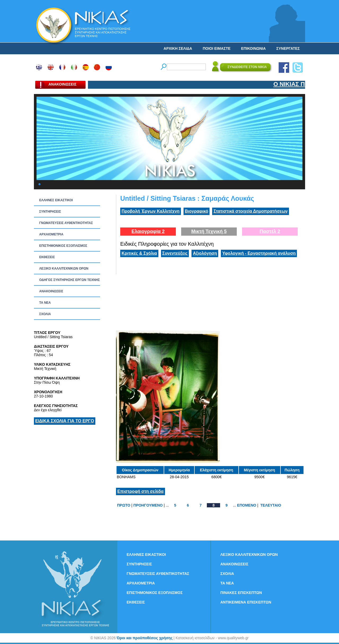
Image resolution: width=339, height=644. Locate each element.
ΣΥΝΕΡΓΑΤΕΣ (288, 48)
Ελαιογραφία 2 (148, 231)
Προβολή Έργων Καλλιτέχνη (151, 211)
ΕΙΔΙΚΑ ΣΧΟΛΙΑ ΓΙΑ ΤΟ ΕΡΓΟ (65, 421)
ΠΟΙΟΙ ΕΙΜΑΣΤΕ (217, 48)
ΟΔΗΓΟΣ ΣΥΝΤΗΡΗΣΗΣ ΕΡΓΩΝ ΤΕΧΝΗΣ (70, 280)
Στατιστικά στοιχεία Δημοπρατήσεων (251, 211)
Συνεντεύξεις (175, 253)
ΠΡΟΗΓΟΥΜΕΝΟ (148, 505)
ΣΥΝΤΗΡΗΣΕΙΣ (50, 212)
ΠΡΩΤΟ (124, 505)
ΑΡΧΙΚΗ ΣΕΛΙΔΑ (178, 48)
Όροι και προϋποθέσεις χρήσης (144, 638)
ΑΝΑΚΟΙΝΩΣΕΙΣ (51, 291)
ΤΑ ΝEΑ (45, 303)
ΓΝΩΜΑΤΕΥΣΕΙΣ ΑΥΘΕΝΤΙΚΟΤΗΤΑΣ (66, 223)
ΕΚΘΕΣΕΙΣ (47, 257)
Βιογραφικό (197, 211)
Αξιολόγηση (205, 253)
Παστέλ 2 (270, 231)
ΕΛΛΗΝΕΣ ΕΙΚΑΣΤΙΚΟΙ (56, 200)
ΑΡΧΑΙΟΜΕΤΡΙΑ (51, 234)
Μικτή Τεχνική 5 (209, 231)
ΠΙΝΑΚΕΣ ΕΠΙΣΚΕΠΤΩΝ (241, 593)
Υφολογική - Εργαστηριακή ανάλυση (259, 253)
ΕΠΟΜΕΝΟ (247, 505)
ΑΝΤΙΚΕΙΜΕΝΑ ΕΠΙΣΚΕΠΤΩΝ (246, 602)
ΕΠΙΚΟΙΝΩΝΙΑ (253, 48)
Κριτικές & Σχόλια (139, 253)
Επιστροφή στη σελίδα (140, 491)
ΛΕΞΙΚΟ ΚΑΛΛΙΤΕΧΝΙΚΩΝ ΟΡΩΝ (64, 269)
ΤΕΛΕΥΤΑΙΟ (271, 505)
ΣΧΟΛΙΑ (45, 314)
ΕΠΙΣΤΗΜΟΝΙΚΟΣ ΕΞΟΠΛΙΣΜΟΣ (63, 246)
